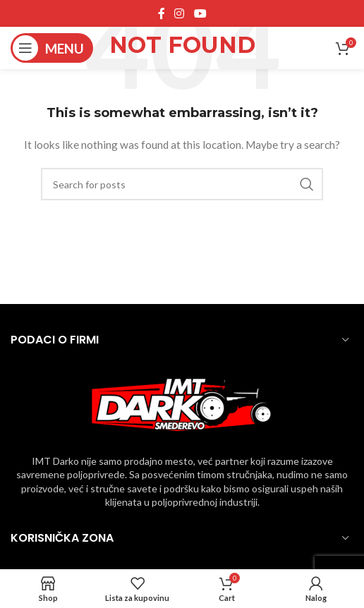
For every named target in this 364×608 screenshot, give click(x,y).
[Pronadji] (182, 184)
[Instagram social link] (180, 13)
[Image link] (182, 403)
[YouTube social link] (200, 13)
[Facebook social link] (162, 13)
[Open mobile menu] (52, 48)
